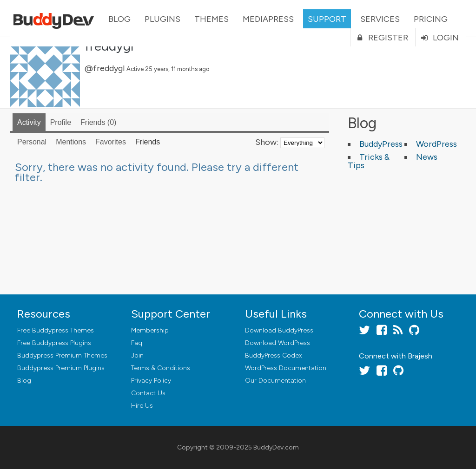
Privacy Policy (151, 381)
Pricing (431, 19)
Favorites (111, 142)
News (427, 157)
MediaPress (268, 19)
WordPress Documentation (286, 368)
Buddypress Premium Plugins (61, 368)
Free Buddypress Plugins (54, 343)
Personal (32, 142)
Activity (29, 122)
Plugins (162, 19)
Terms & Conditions (161, 368)
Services (380, 19)
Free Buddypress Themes (56, 330)
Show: (267, 142)
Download (279, 330)
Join (137, 355)
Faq (137, 343)
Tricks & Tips (369, 161)
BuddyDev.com (276, 447)
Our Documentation (275, 381)
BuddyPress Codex (273, 355)
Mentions (71, 142)
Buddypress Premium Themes (62, 355)
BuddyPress (381, 144)
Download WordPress (278, 343)
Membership (150, 330)
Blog (119, 19)
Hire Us (142, 406)
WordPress (436, 144)
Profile (61, 122)
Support (327, 19)
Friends (98, 122)
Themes (212, 19)
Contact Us (148, 393)
